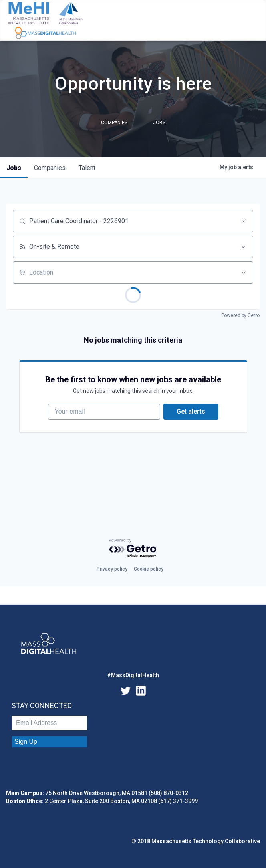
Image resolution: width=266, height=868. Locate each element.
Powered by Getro (240, 315)
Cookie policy (149, 569)
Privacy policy (112, 569)
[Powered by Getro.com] (133, 548)
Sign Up (26, 742)
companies (50, 168)
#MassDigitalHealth (133, 675)
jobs (14, 168)
